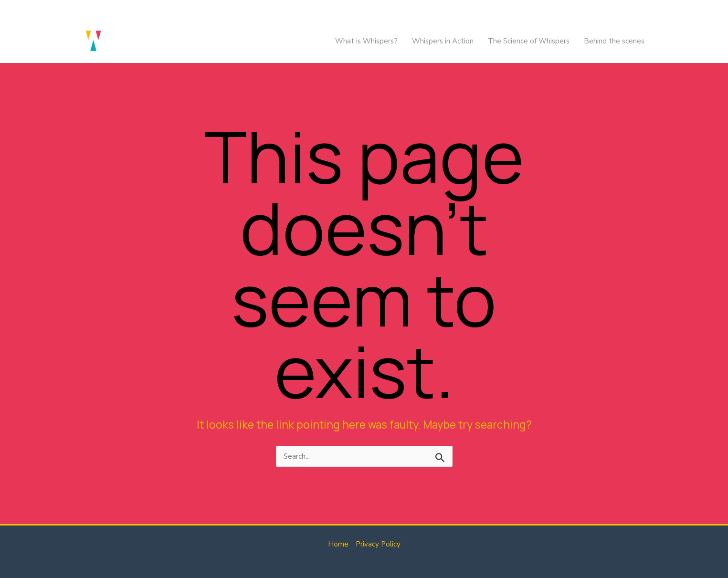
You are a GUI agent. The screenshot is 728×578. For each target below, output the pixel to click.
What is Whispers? (366, 41)
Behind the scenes (614, 41)
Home (338, 544)
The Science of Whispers (529, 41)
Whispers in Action (443, 41)
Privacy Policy (378, 544)
